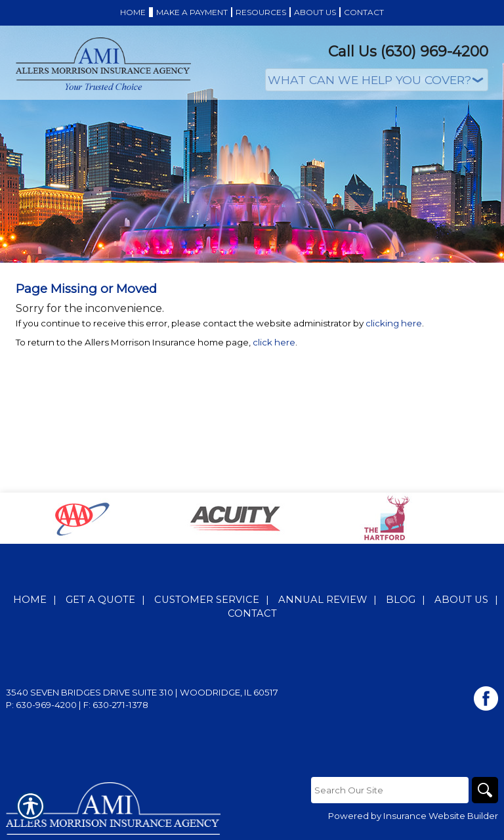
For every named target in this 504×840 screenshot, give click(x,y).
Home (30, 600)
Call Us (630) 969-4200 (408, 52)
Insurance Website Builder (441, 816)
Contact (252, 613)
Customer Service (207, 600)
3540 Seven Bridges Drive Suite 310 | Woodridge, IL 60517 (142, 692)
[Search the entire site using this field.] (390, 790)
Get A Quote (100, 600)
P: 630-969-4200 (41, 705)
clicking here (394, 323)
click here (274, 342)
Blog (401, 600)
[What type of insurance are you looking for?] (377, 80)
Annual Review (323, 600)
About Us (461, 600)
